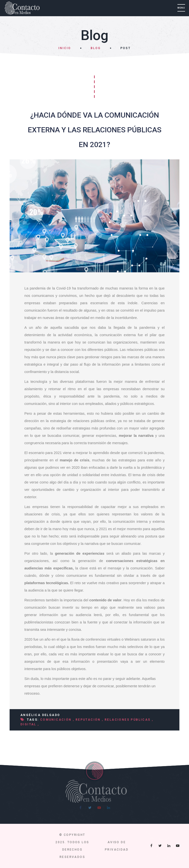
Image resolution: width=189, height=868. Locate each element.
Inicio (65, 48)
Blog (96, 48)
